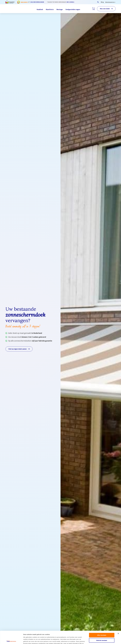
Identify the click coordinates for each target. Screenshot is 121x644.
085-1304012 (70, 2)
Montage (60, 9)
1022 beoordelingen (37, 2)
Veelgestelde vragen (73, 9)
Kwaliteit (40, 9)
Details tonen (96, 641)
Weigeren (102, 633)
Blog (102, 2)
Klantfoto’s (50, 9)
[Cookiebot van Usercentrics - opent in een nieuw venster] (11, 641)
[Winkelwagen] (94, 9)
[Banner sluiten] (118, 621)
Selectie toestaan (102, 628)
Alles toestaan (102, 622)
